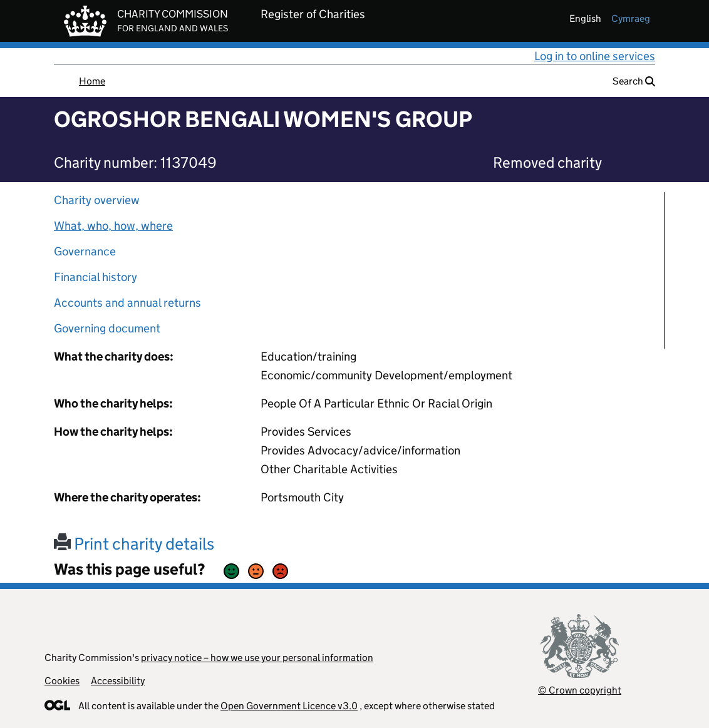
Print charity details (134, 544)
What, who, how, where (113, 226)
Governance (85, 251)
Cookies (62, 681)
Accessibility (118, 681)
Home (92, 81)
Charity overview (97, 200)
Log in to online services (595, 56)
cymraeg (631, 18)
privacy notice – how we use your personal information (257, 658)
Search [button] (634, 81)
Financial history (96, 277)
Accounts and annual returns (127, 303)
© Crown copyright (580, 690)
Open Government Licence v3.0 (289, 706)
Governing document (107, 328)
